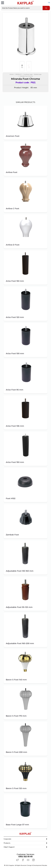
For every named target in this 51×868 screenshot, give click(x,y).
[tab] (25, 839)
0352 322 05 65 (25, 857)
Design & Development (37, 865)
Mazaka (45, 865)
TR (49, 3)
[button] (25, 839)
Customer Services (25, 854)
